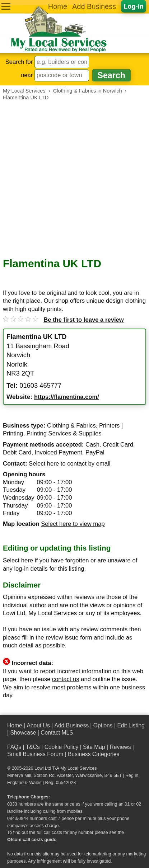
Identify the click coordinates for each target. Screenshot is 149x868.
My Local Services (78, 768)
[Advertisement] (74, 179)
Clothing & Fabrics (71, 426)
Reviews (120, 747)
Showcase (23, 733)
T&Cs (33, 747)
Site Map (94, 747)
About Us (38, 725)
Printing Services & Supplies (64, 433)
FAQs (14, 747)
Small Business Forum (35, 754)
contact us (66, 679)
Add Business (94, 6)
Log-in (134, 6)
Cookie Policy (62, 747)
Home (58, 6)
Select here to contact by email (69, 464)
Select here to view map (73, 524)
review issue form (69, 638)
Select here (18, 560)
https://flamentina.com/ (67, 397)
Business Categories (94, 754)
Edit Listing (131, 725)
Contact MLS (57, 733)
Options (103, 725)
